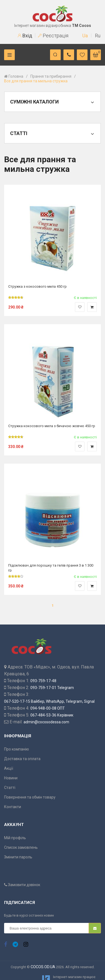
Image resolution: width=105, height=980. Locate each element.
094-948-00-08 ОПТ (48, 708)
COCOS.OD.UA (43, 967)
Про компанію (17, 749)
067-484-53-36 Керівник (52, 715)
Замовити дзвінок (22, 885)
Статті (10, 788)
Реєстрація (53, 36)
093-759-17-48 (43, 681)
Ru (98, 36)
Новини (11, 778)
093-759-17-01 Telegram (52, 688)
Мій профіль (15, 838)
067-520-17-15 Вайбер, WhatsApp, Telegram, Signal (49, 701)
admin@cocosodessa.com (46, 722)
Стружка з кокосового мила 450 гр (37, 286)
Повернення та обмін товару (30, 797)
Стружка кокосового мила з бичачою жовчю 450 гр (52, 426)
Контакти (13, 807)
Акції (9, 768)
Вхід (25, 36)
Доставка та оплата (22, 759)
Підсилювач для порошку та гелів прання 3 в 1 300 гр (51, 568)
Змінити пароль (18, 857)
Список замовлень (21, 847)
